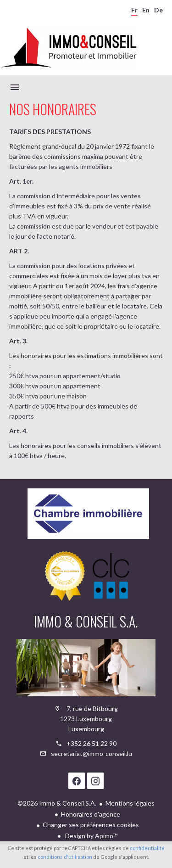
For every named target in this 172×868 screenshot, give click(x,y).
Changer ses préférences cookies (91, 825)
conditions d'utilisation (65, 857)
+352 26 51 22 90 (92, 743)
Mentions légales (130, 803)
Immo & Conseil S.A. (86, 621)
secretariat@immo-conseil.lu (92, 753)
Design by (91, 836)
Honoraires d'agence (91, 814)
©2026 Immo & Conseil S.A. (57, 803)
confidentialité (147, 848)
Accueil (69, 48)
